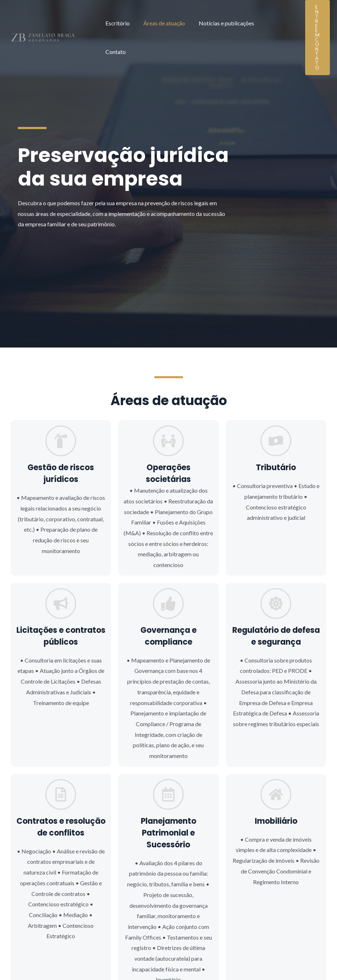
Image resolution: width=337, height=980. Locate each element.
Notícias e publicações (221, 23)
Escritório (117, 23)
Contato (270, 23)
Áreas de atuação (161, 23)
